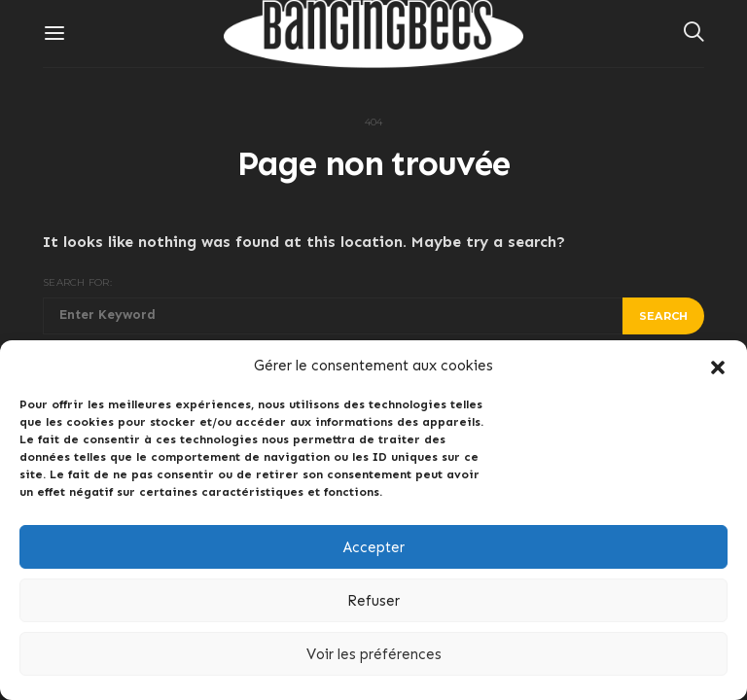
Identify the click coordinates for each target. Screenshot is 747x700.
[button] (718, 366)
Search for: (77, 282)
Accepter (374, 547)
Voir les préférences (374, 654)
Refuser (373, 601)
